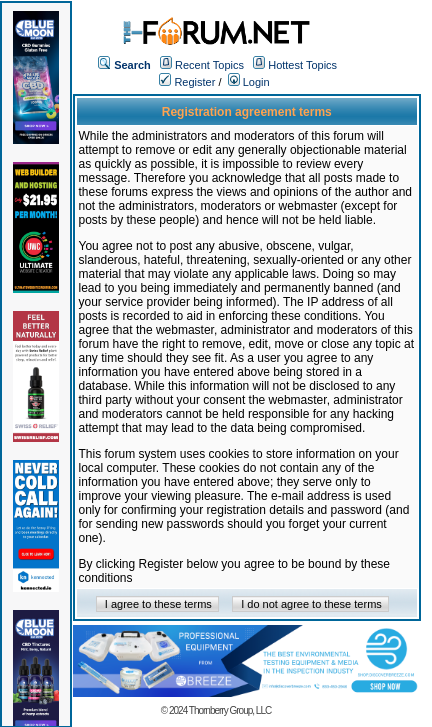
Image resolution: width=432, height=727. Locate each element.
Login (249, 82)
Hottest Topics (302, 65)
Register (187, 82)
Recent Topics (209, 65)
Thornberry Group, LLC (230, 710)
